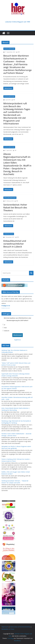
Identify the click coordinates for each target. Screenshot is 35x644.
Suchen (31, 273)
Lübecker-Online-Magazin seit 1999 (18, 22)
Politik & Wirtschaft (9, 49)
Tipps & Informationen (10, 198)
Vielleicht (7, 331)
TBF (19, 52)
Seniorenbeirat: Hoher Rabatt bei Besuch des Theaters (15, 207)
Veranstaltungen (9, 234)
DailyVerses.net (6, 308)
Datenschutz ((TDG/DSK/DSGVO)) (20, 627)
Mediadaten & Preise (8, 629)
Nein (5, 328)
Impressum (5, 627)
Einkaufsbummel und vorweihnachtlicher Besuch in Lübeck (15, 244)
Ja (5, 325)
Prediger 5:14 (6, 306)
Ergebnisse (18, 340)
